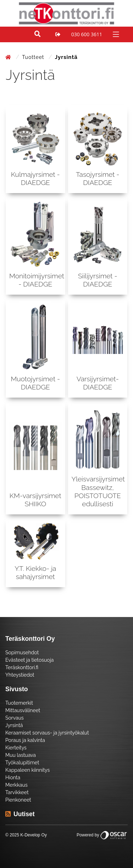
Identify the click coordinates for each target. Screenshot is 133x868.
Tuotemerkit (19, 703)
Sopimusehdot (22, 653)
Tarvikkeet (17, 792)
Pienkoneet (18, 800)
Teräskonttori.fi (22, 667)
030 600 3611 (87, 34)
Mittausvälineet (23, 710)
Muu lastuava (21, 755)
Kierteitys (16, 748)
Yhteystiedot (20, 675)
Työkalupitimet (22, 763)
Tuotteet (34, 57)
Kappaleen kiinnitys (27, 770)
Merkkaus (16, 785)
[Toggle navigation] (115, 34)
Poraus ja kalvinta (25, 740)
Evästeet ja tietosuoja (29, 660)
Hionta (13, 777)
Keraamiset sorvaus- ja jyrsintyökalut (47, 733)
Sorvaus (15, 718)
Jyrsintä (14, 725)
